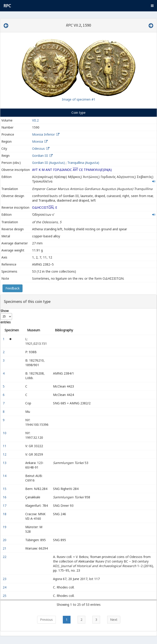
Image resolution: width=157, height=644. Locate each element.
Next (114, 620)
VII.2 (35, 120)
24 (5, 587)
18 (5, 514)
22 (5, 557)
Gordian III (40, 156)
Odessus (38, 148)
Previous (46, 620)
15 (5, 489)
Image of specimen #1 (79, 99)
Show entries (6, 316)
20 (5, 540)
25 (5, 596)
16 (5, 497)
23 (5, 579)
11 (5, 446)
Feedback (13, 288)
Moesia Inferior (43, 134)
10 (5, 433)
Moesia (38, 141)
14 (5, 476)
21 (5, 548)
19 (5, 527)
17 (5, 506)
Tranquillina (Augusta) (83, 163)
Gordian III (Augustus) (48, 163)
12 (5, 454)
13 (5, 463)
